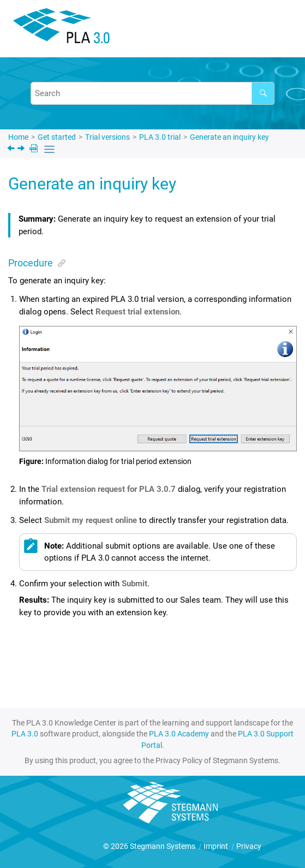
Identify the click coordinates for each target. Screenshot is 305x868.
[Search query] (152, 93)
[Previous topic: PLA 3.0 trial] (12, 150)
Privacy (249, 846)
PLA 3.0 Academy (179, 734)
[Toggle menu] (280, 30)
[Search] (263, 93)
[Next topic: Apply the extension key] (22, 150)
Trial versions (107, 137)
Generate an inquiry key (229, 137)
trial (160, 137)
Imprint (217, 846)
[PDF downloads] (35, 149)
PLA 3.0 (25, 734)
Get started (57, 137)
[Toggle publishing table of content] (49, 149)
